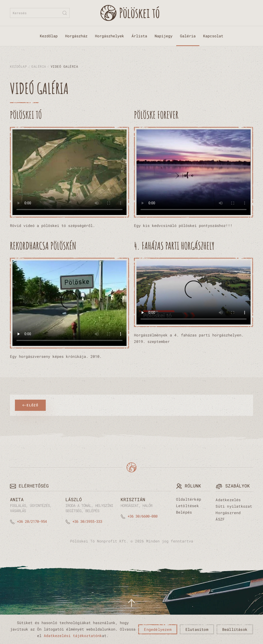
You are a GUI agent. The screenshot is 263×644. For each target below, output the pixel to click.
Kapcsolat (213, 36)
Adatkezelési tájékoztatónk (73, 636)
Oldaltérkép (189, 499)
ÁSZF (220, 519)
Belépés (184, 512)
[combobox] (40, 13)
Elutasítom (197, 629)
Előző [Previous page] (30, 405)
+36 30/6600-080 (142, 516)
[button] (131, 603)
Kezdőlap (49, 36)
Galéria (188, 36)
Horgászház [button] (76, 36)
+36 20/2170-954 (32, 521)
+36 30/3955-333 (87, 521)
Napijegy (164, 36)
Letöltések (187, 506)
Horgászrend (228, 513)
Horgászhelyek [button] (110, 36)
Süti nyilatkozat (234, 506)
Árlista (139, 36)
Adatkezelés (228, 500)
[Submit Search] (65, 13)
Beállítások (235, 629)
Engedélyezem (158, 629)
